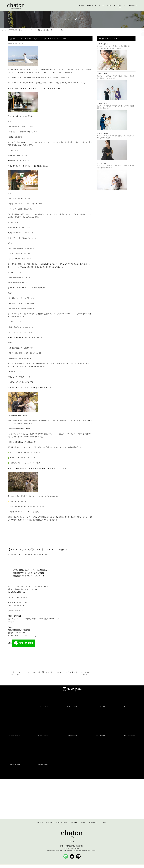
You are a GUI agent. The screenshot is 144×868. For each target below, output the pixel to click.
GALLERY (74, 822)
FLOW (101, 6)
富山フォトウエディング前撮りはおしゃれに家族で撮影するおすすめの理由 (115, 137)
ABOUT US (91, 6)
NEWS (83, 822)
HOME (81, 6)
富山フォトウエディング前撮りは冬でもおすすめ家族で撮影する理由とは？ (115, 107)
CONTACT (133, 6)
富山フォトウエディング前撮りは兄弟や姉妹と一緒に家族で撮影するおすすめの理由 (115, 77)
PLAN (109, 6)
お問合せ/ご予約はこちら (16, 611)
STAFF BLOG (120, 6)
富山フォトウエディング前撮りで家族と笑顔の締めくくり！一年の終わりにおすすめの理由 (115, 47)
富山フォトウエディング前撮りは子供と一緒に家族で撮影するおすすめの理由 (115, 167)
